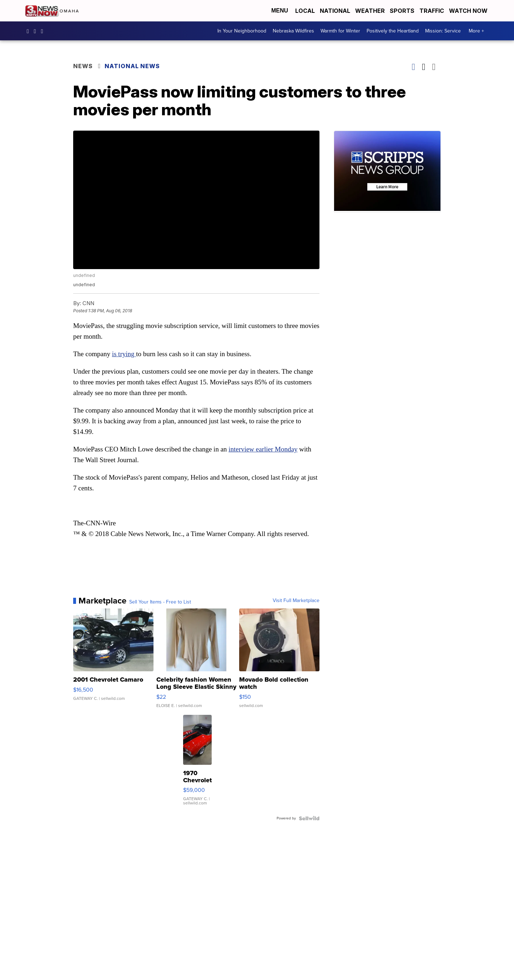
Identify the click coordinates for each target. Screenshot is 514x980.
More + (476, 31)
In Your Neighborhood (242, 31)
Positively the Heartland (393, 31)
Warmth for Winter (340, 31)
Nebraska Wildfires (293, 31)
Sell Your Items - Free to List (160, 602)
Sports (402, 11)
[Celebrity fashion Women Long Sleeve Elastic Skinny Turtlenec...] (196, 662)
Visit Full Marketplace (296, 601)
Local (305, 11)
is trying (124, 354)
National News (132, 66)
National (335, 11)
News (83, 66)
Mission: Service (443, 31)
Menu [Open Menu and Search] (280, 11)
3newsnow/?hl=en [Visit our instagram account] (37, 31)
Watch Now (469, 11)
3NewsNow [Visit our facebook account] (30, 31)
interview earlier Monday (263, 449)
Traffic (432, 11)
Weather (370, 11)
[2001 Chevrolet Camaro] (113, 662)
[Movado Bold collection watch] (279, 662)
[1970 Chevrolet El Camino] (197, 764)
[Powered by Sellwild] (309, 818)
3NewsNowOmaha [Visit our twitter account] (44, 31)
